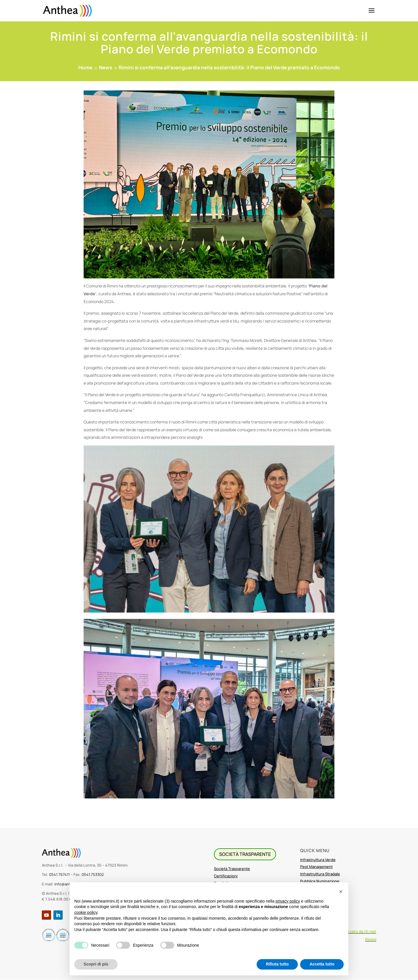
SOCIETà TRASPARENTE (245, 854)
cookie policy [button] (86, 912)
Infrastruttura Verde (318, 860)
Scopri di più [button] (96, 964)
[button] (341, 892)
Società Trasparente (232, 869)
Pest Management (316, 867)
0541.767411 (59, 874)
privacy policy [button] (288, 901)
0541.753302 (93, 874)
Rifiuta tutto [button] (277, 964)
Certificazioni (226, 876)
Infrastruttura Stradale (320, 874)
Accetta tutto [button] (322, 964)
